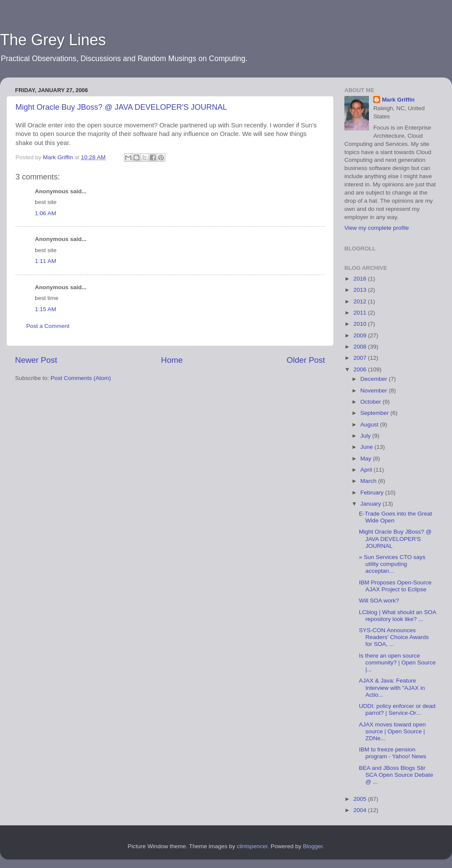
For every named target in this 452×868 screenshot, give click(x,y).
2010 (361, 324)
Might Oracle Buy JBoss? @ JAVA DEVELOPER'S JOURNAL (121, 107)
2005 (361, 799)
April (367, 470)
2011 (361, 313)
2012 (361, 301)
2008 (361, 347)
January (372, 504)
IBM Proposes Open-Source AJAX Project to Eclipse (395, 586)
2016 (361, 279)
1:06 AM (46, 213)
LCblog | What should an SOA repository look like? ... (398, 616)
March (369, 481)
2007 (361, 358)
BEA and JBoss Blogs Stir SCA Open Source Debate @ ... (396, 775)
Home (172, 360)
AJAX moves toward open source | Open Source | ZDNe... (392, 731)
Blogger (313, 846)
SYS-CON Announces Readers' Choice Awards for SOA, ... (394, 637)
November (375, 391)
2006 (361, 369)
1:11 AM (46, 261)
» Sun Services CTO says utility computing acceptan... (392, 564)
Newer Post (36, 360)
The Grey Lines (53, 40)
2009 (361, 335)
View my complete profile (377, 228)
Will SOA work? (379, 601)
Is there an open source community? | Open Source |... (397, 663)
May (367, 459)
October (372, 402)
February (373, 493)
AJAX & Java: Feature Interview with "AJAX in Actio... (392, 687)
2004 (361, 810)
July (366, 436)
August (370, 425)
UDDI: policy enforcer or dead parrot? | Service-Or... (397, 709)
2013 (361, 290)
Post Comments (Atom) (81, 378)
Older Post (306, 360)
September (375, 413)
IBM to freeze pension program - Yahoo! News (393, 753)
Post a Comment (48, 326)
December (375, 379)
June (367, 447)
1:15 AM (46, 309)
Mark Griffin (398, 100)
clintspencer (252, 846)
